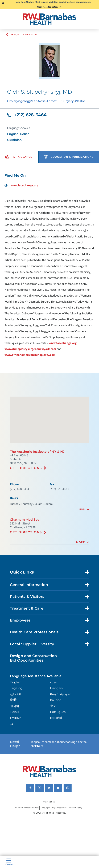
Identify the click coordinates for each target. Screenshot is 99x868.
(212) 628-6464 (27, 115)
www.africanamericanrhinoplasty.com (30, 355)
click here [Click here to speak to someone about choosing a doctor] (37, 746)
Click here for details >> (49, 7)
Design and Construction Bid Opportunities (33, 658)
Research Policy (75, 808)
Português (58, 712)
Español (56, 718)
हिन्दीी (13, 700)
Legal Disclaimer (59, 808)
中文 (53, 706)
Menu (9, 862)
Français (56, 688)
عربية (53, 682)
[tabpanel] (50, 265)
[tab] (50, 509)
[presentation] (19, 157)
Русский (16, 718)
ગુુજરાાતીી (16, 694)
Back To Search (21, 34)
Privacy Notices (49, 802)
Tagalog (16, 688)
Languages (45, 808)
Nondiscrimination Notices (27, 808)
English (16, 682)
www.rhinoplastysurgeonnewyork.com (30, 349)
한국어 (15, 706)
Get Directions (26, 468)
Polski (15, 712)
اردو (13, 724)
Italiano (56, 700)
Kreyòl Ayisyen (61, 694)
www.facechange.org (21, 185)
